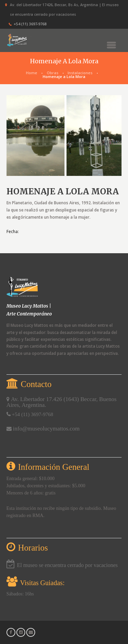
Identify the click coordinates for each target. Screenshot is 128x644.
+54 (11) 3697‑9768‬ (30, 24)
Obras (53, 73)
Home (32, 73)
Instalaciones (80, 73)
